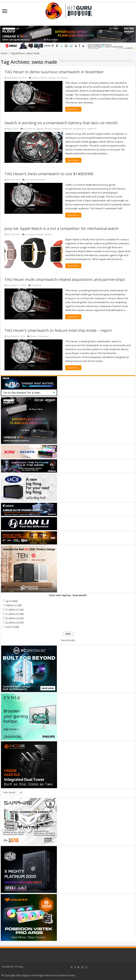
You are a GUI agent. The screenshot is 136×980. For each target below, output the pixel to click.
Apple (41, 234)
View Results (68, 640)
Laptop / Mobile (39, 78)
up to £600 (12, 601)
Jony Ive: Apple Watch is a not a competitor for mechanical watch (62, 228)
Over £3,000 (12, 627)
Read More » (73, 109)
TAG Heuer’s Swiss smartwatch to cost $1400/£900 (49, 174)
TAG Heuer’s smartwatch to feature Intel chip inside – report (58, 330)
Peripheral (62, 78)
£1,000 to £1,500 (15, 610)
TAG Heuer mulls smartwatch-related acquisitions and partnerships (65, 279)
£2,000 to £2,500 (15, 618)
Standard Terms (66, 975)
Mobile (52, 78)
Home (4, 53)
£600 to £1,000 (14, 605)
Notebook (67, 129)
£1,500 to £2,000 (15, 614)
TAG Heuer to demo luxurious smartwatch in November (54, 72)
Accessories (29, 129)
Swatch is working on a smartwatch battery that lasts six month (61, 123)
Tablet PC (92, 129)
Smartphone (80, 129)
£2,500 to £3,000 (15, 623)
